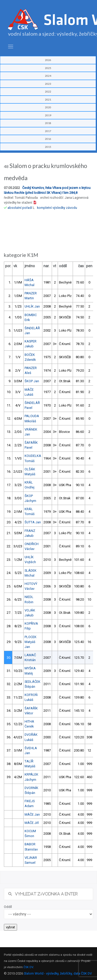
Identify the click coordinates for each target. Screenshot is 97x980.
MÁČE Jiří (32, 823)
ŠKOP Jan (32, 381)
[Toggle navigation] (11, 47)
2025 (48, 68)
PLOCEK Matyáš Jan (31, 642)
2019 (48, 115)
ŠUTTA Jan (33, 522)
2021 (48, 99)
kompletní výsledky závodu (57, 208)
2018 (48, 123)
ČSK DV (28, 967)
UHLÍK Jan (32, 306)
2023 (48, 84)
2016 (48, 139)
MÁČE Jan (32, 814)
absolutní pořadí (20, 208)
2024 (48, 76)
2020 (48, 107)
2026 (48, 60)
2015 (48, 147)
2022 (48, 91)
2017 (48, 131)
